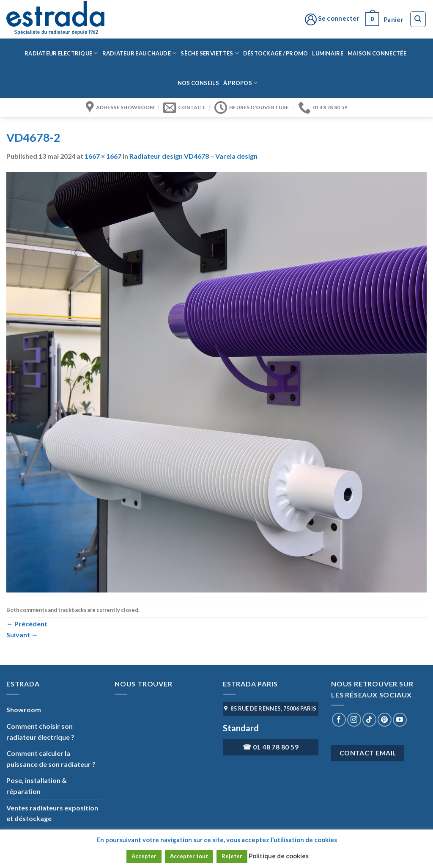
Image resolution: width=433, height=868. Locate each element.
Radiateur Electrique (61, 53)
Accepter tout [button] (189, 856)
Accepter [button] (144, 856)
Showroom (24, 710)
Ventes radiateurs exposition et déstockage (52, 813)
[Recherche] (418, 19)
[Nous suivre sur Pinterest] (385, 720)
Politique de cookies (279, 856)
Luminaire (327, 53)
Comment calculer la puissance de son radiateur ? (51, 759)
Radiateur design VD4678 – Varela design (193, 156)
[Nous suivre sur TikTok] (369, 720)
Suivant (22, 635)
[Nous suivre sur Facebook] (339, 720)
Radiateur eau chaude (140, 53)
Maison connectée (377, 53)
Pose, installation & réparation (37, 786)
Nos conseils (198, 83)
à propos (241, 83)
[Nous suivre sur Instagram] (354, 720)
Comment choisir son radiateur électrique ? (40, 732)
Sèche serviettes (210, 53)
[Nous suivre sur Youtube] (400, 720)
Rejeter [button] (232, 856)
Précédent (27, 624)
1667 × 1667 (103, 156)
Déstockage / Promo (276, 53)
